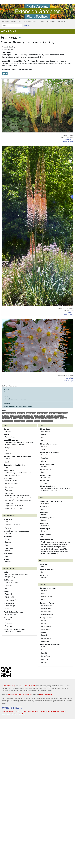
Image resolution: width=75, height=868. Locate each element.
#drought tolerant (43, 413)
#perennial (64, 418)
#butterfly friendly (40, 418)
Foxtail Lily (48, 42)
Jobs (17, 712)
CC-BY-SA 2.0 (69, 139)
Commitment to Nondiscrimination (20, 694)
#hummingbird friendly (9, 413)
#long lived (29, 421)
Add (5, 74)
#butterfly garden (19, 421)
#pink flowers (64, 413)
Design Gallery (30, 22)
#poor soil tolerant (47, 421)
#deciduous (21, 413)
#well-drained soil (40, 416)
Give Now (51, 22)
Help (42, 22)
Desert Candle (33, 42)
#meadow (37, 421)
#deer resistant (7, 418)
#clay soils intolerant (53, 418)
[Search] (12, 25)
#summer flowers (59, 416)
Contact (62, 22)
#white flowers (54, 413)
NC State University (9, 686)
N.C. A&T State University (27, 686)
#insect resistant (8, 421)
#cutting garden (29, 418)
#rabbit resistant (15, 416)
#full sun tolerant (31, 413)
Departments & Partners (29, 712)
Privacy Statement (46, 694)
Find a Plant (16, 22)
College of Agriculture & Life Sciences (53, 712)
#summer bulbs (18, 418)
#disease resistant (27, 416)
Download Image (68, 141)
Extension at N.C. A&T (9, 714)
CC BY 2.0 (70, 312)
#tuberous (6, 416)
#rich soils (49, 416)
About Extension (8, 712)
